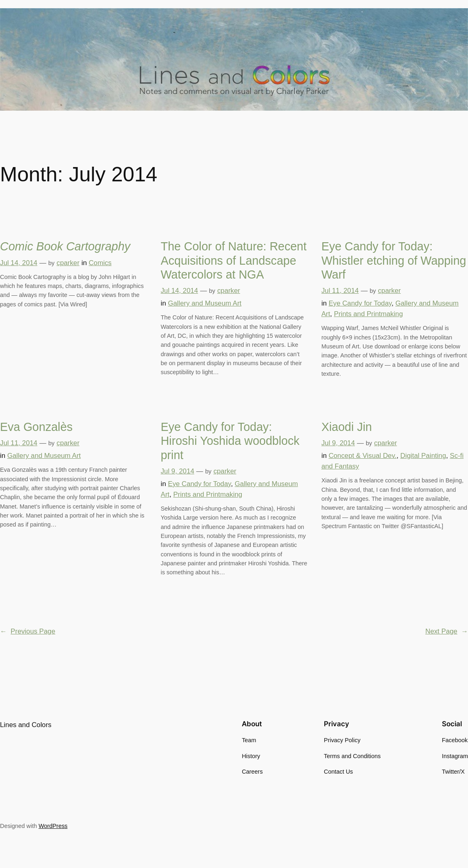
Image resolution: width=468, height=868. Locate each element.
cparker (68, 263)
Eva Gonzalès (36, 427)
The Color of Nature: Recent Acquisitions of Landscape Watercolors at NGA (233, 260)
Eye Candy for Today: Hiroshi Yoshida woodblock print (230, 441)
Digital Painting (423, 456)
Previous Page (28, 631)
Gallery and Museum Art (205, 303)
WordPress (53, 826)
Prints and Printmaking (369, 314)
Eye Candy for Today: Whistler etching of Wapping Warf (394, 260)
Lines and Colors (26, 725)
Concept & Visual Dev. (363, 456)
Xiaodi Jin (347, 427)
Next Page (447, 631)
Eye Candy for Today (360, 303)
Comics (100, 263)
